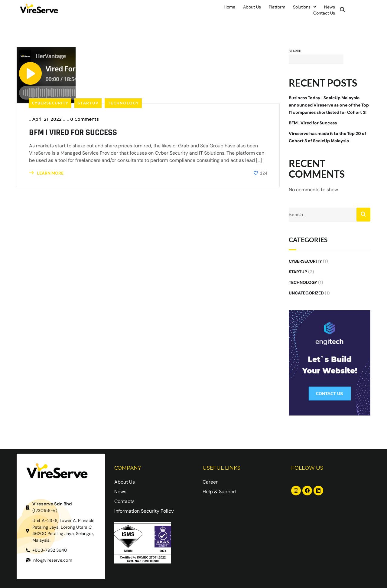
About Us (241, 9)
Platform (265, 9)
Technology (123, 102)
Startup (88, 102)
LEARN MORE (46, 172)
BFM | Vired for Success (77, 131)
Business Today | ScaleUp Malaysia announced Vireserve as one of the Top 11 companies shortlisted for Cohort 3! (329, 104)
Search (295, 50)
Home (218, 9)
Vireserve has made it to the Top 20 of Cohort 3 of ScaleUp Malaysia (327, 136)
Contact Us (342, 9)
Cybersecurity (50, 102)
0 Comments (85, 118)
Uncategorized (306, 292)
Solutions (293, 9)
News (318, 9)
